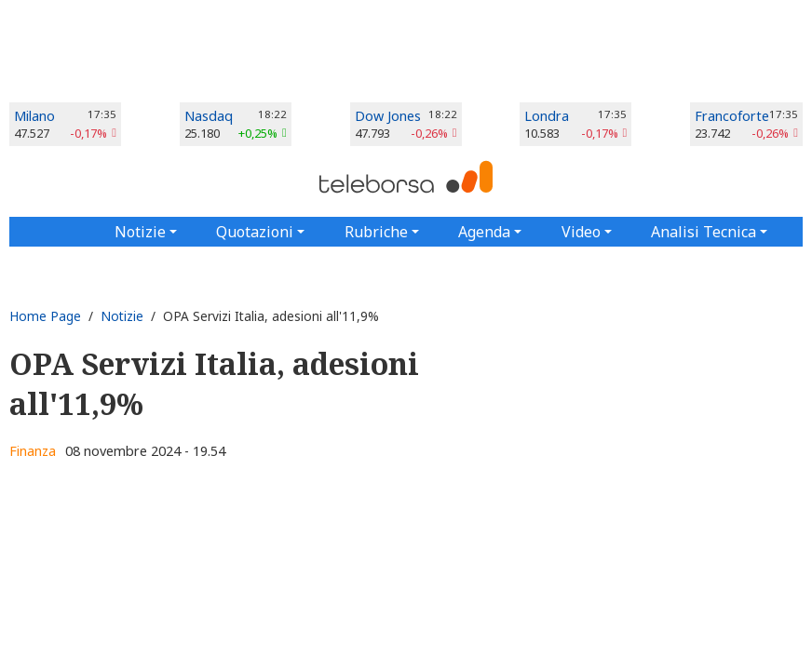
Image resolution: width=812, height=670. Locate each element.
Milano (34, 116)
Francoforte (732, 116)
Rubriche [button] (376, 232)
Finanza (33, 451)
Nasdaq (209, 116)
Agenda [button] (484, 232)
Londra (547, 116)
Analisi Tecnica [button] (704, 232)
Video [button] (581, 232)
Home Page (45, 316)
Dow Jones (388, 116)
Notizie (122, 316)
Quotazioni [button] (255, 232)
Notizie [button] (140, 232)
